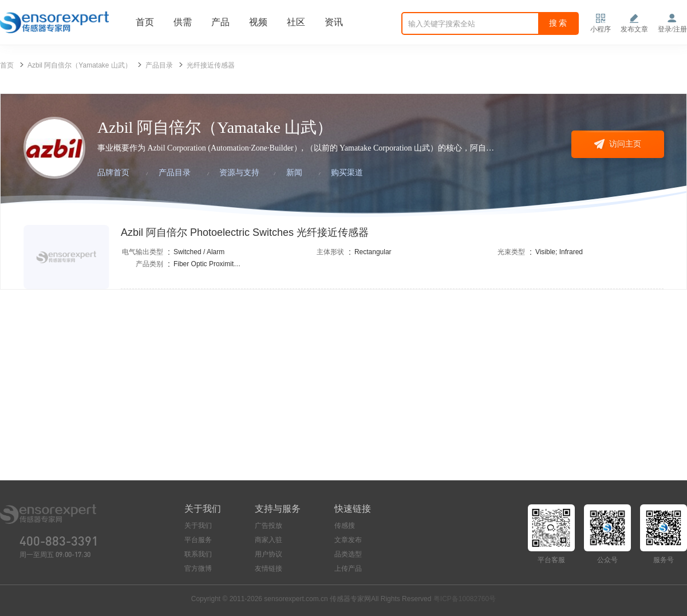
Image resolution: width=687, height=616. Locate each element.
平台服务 (198, 540)
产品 (220, 22)
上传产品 (348, 568)
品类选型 (348, 554)
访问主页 (618, 144)
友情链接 (269, 568)
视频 (258, 22)
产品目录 (159, 65)
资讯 (334, 22)
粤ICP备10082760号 (465, 599)
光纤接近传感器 (211, 65)
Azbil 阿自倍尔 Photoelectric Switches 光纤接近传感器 (245, 232)
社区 (296, 22)
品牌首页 (113, 173)
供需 (183, 22)
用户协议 (269, 554)
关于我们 (198, 526)
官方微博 (198, 568)
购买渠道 (347, 173)
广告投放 (269, 526)
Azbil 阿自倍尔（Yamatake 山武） (80, 65)
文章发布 (348, 540)
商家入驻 (269, 540)
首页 (145, 22)
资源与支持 (239, 173)
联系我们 (198, 554)
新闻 (294, 173)
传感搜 (345, 526)
